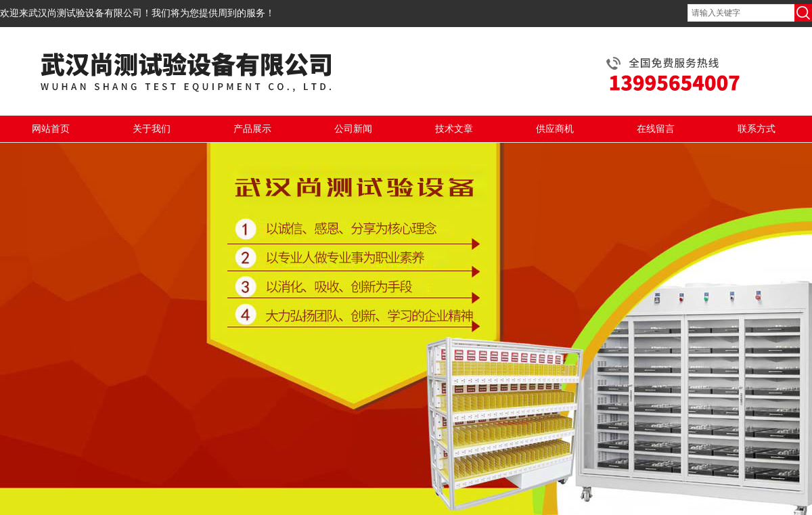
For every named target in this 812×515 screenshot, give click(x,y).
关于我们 (152, 129)
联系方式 (757, 129)
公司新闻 (353, 129)
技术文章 (454, 129)
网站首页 (51, 129)
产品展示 (252, 129)
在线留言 (656, 129)
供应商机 (555, 129)
